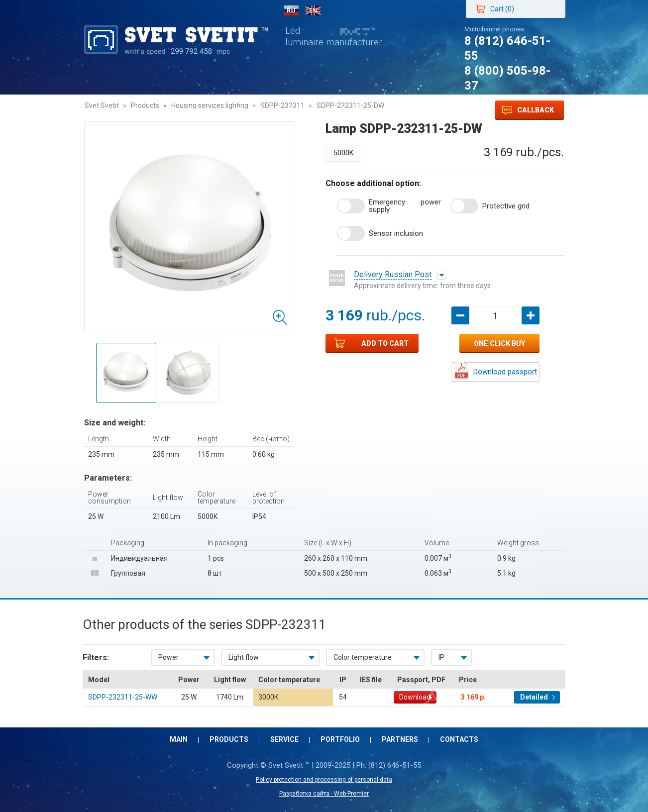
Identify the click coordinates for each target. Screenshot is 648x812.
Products (150, 110)
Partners (305, 110)
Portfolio (252, 110)
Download (415, 697)
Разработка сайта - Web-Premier (324, 794)
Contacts (359, 110)
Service (202, 110)
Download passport (505, 372)
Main (103, 110)
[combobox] (183, 658)
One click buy (499, 343)
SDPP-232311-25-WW (123, 697)
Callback (528, 110)
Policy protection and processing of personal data (324, 780)
